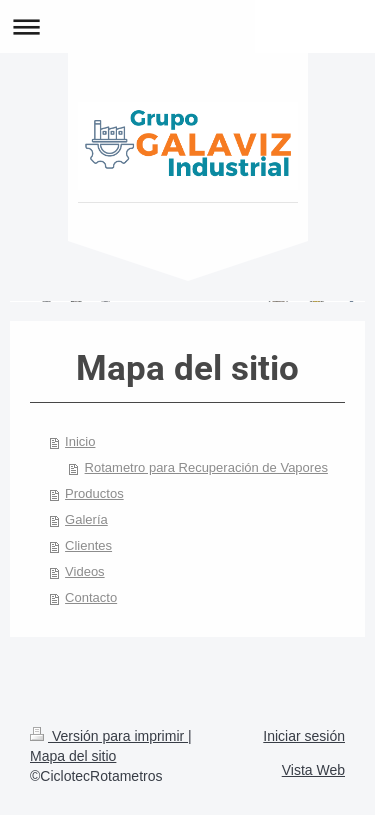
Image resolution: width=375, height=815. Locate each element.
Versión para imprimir (109, 736)
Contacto (91, 597)
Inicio (80, 441)
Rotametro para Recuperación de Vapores (206, 467)
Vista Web (313, 770)
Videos (85, 571)
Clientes (88, 545)
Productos (94, 493)
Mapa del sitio (73, 756)
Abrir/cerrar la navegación (187, 26)
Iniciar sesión (304, 736)
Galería (86, 519)
